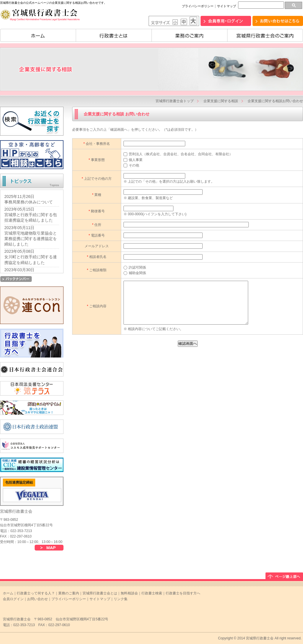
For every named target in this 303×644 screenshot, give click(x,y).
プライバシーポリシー (198, 6)
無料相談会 (129, 593)
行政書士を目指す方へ (183, 593)
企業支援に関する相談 (221, 101)
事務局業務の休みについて (29, 202)
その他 (131, 165)
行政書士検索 (152, 593)
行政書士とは (114, 35)
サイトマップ (227, 6)
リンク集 (121, 599)
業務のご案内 (189, 35)
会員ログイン (13, 599)
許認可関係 (135, 267)
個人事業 (133, 160)
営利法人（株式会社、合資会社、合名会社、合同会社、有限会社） (178, 154)
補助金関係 (135, 273)
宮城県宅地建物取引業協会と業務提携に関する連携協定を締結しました (31, 239)
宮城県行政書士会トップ (175, 101)
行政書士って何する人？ (36, 593)
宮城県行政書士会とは (100, 593)
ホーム (38, 35)
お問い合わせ (38, 599)
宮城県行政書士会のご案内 (265, 35)
